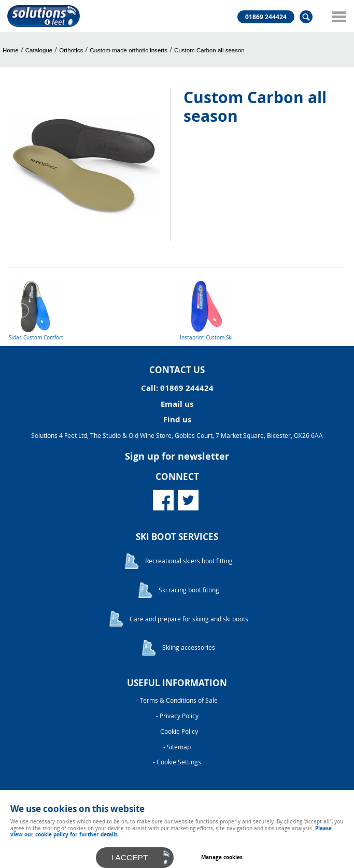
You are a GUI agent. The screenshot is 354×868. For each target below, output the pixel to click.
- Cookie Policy (177, 731)
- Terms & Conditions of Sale (177, 700)
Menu (336, 17)
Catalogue (39, 50)
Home (11, 50)
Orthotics (71, 50)
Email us (177, 404)
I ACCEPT (130, 857)
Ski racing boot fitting (189, 590)
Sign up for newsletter (177, 456)
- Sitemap (177, 747)
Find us (177, 419)
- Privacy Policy (177, 716)
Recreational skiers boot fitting (189, 561)
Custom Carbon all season (209, 50)
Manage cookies (222, 857)
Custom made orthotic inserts (129, 50)
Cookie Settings (179, 762)
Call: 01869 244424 (177, 388)
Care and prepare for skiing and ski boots (189, 619)
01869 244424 (266, 17)
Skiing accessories (189, 648)
